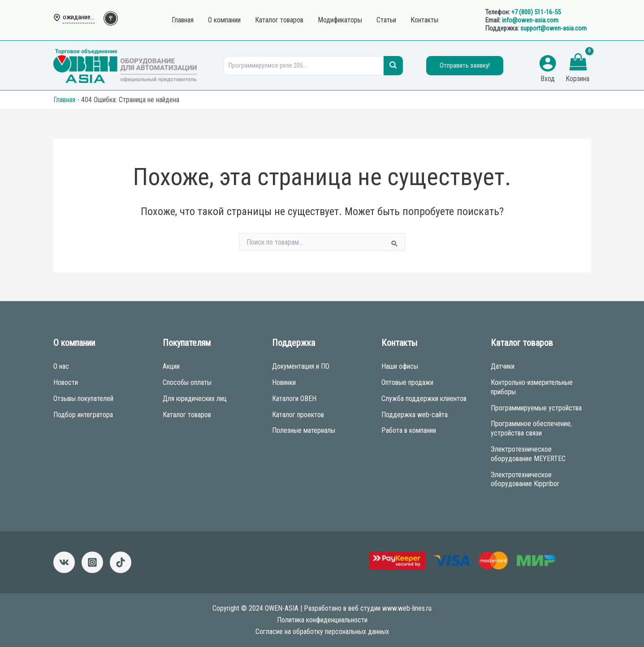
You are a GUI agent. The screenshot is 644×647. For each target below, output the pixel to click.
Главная (64, 100)
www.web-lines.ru (407, 608)
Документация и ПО (301, 366)
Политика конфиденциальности (322, 620)
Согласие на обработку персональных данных (322, 632)
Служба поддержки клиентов (424, 399)
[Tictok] (121, 562)
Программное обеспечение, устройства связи (531, 428)
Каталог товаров (187, 415)
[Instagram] (92, 562)
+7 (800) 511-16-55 (536, 12)
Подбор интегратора (83, 415)
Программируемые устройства (536, 408)
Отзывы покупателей (83, 399)
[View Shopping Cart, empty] (578, 63)
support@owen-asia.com (553, 28)
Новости (66, 382)
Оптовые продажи (407, 382)
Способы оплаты (187, 382)
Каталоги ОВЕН (294, 399)
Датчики (503, 366)
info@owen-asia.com (530, 20)
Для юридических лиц (195, 399)
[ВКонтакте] (64, 562)
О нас (61, 366)
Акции (171, 366)
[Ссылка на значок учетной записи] (548, 63)
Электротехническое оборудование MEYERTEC (528, 454)
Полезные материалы (304, 430)
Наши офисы (400, 366)
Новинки (284, 382)
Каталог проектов (298, 415)
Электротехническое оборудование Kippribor (525, 479)
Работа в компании (409, 430)
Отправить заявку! (465, 65)
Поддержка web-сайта (415, 415)
